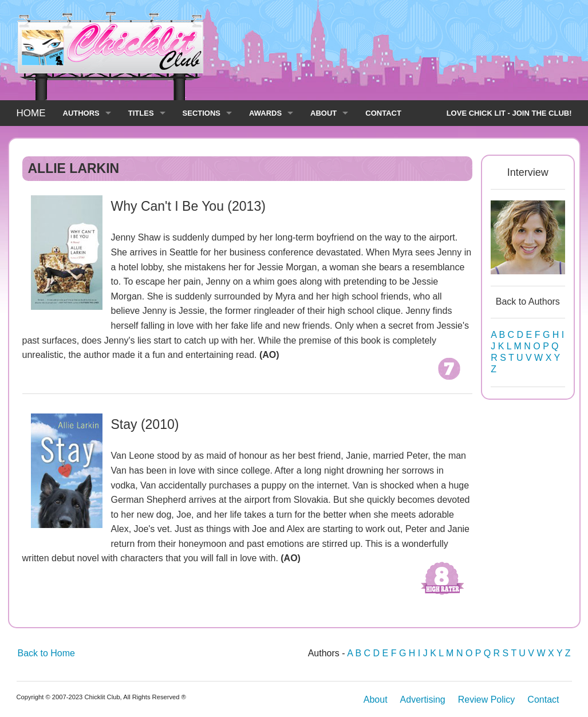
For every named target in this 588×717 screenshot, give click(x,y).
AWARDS (265, 113)
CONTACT (383, 113)
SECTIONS (202, 113)
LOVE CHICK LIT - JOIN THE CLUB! (509, 113)
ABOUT (323, 113)
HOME (31, 113)
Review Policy (487, 700)
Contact (543, 700)
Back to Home (46, 653)
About (376, 700)
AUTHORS (81, 113)
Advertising (423, 700)
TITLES (141, 113)
